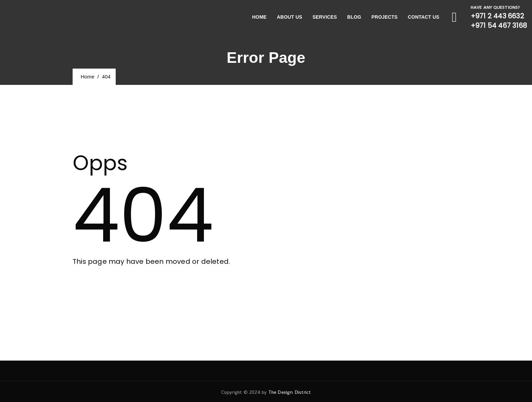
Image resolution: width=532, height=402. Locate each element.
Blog (354, 17)
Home (259, 17)
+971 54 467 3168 (499, 25)
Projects (385, 17)
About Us (290, 17)
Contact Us (424, 17)
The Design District (290, 392)
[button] (102, 288)
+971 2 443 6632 (497, 16)
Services (325, 17)
